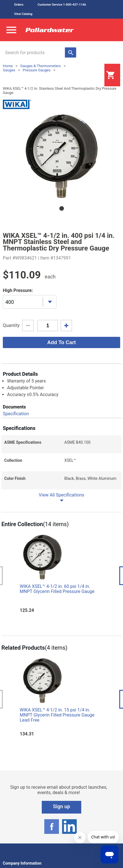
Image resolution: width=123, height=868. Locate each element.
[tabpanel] (61, 156)
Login (90, 75)
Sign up (62, 806)
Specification (16, 414)
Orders (19, 5)
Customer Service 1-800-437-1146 (62, 5)
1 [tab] (61, 208)
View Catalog (23, 14)
